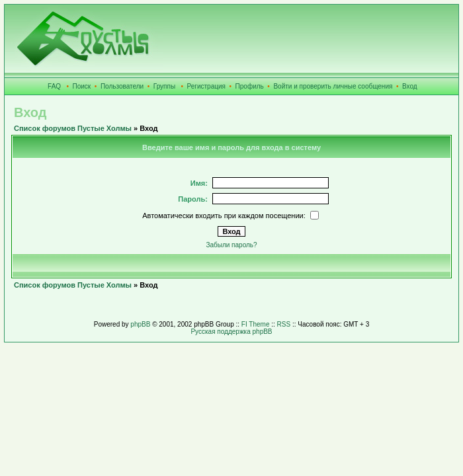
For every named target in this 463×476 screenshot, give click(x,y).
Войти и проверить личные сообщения (333, 86)
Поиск (82, 86)
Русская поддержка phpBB (231, 332)
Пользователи (122, 86)
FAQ (54, 86)
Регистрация (206, 86)
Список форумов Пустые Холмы (73, 128)
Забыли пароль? (231, 245)
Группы (164, 86)
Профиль (250, 86)
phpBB (140, 324)
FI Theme (256, 324)
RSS (284, 324)
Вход (410, 86)
